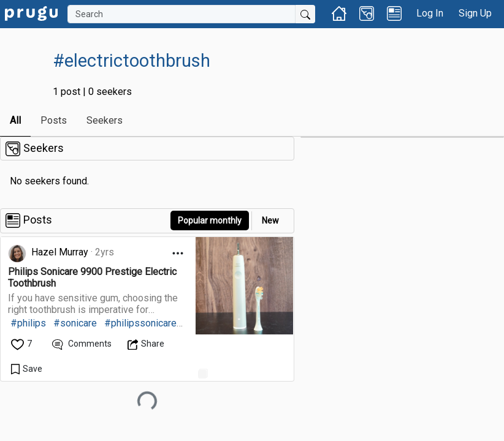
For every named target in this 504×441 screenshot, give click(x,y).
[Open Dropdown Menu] (178, 253)
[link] (31, 13)
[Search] (181, 14)
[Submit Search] (305, 14)
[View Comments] (82, 344)
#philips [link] (28, 323)
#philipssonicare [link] (140, 323)
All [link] (15, 120)
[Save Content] (27, 369)
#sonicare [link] (75, 323)
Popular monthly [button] (210, 221)
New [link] (270, 221)
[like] (22, 344)
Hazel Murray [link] (60, 252)
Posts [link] (54, 120)
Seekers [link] (105, 120)
